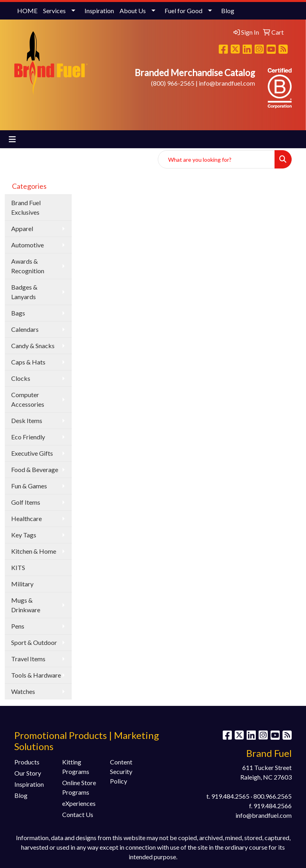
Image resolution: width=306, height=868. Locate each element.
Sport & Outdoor (34, 642)
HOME (27, 11)
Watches (23, 691)
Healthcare (26, 518)
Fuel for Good (183, 11)
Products (27, 762)
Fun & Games (29, 486)
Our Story (28, 773)
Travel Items (28, 659)
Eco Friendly (28, 437)
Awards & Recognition (28, 266)
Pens (18, 626)
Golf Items (26, 502)
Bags (18, 313)
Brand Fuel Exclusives (26, 207)
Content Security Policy (121, 771)
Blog (228, 11)
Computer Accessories (28, 399)
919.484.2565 (230, 796)
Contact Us (78, 814)
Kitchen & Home (34, 551)
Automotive (27, 245)
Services (54, 11)
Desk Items (27, 420)
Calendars (25, 329)
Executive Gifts (32, 453)
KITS (18, 567)
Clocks (21, 378)
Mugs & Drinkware (26, 605)
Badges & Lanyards (24, 292)
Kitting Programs (76, 767)
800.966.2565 (273, 796)
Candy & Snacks (33, 346)
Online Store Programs (79, 787)
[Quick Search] (216, 159)
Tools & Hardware (36, 675)
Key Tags (24, 535)
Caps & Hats (28, 362)
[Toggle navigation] (12, 139)
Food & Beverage (35, 469)
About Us (133, 11)
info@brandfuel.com (227, 83)
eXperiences (79, 803)
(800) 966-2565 (173, 83)
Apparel (22, 228)
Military (22, 584)
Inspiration (99, 11)
